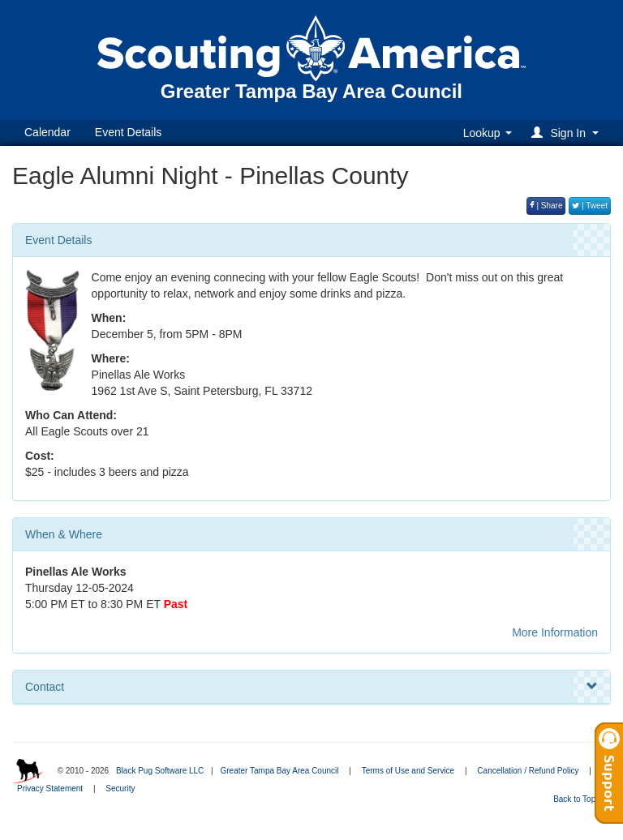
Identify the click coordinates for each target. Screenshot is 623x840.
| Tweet (590, 206)
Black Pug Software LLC (160, 771)
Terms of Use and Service (408, 771)
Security (120, 789)
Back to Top (580, 799)
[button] (567, 133)
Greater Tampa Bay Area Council (279, 771)
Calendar (47, 132)
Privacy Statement (50, 789)
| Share (546, 206)
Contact (311, 687)
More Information (555, 632)
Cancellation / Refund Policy (528, 771)
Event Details (128, 132)
